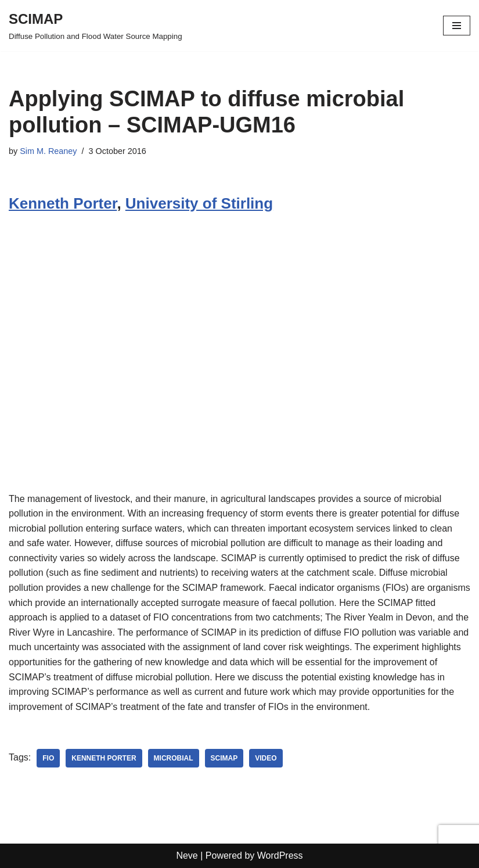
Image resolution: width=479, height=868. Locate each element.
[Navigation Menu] (457, 26)
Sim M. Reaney (48, 151)
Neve (187, 856)
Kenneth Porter (63, 203)
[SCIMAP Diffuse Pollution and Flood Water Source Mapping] (96, 26)
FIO (48, 758)
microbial (174, 758)
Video (266, 758)
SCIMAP (224, 758)
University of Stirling (199, 203)
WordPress (280, 856)
